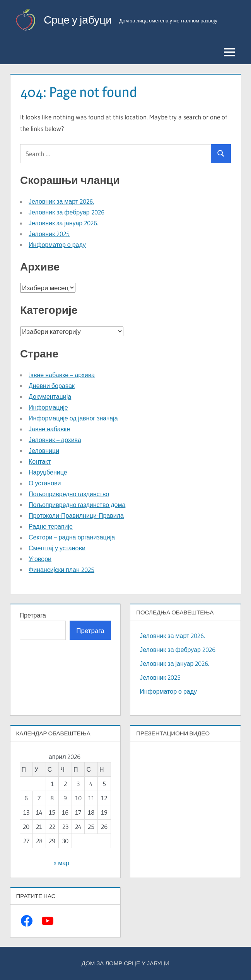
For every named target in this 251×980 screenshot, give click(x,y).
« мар (61, 863)
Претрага (33, 615)
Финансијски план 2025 (61, 570)
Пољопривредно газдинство (69, 494)
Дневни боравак (52, 386)
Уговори (40, 559)
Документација (50, 396)
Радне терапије (51, 526)
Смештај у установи (57, 548)
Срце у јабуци (78, 20)
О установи (45, 483)
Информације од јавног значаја (73, 418)
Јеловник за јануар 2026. (63, 223)
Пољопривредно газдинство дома (77, 505)
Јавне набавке (49, 429)
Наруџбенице (48, 472)
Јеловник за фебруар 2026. (67, 212)
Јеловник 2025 (49, 234)
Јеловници (44, 451)
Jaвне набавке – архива (62, 375)
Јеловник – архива (55, 440)
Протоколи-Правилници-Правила (76, 516)
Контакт (40, 461)
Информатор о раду (57, 245)
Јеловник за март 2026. (61, 201)
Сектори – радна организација (72, 537)
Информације (48, 407)
